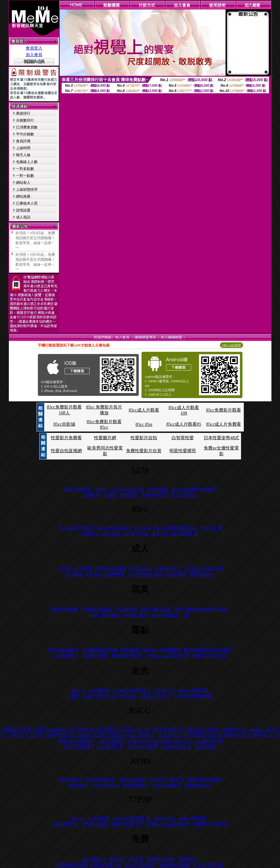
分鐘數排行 (25, 120)
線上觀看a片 (94, 859)
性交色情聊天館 (208, 865)
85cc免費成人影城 (145, 574)
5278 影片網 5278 (127, 489)
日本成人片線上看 (166, 780)
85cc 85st (144, 424)
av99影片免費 (135, 615)
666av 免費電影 (193, 690)
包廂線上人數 (27, 162)
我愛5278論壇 (77, 489)
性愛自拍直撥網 (66, 451)
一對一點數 (25, 176)
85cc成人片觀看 (144, 410)
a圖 (186, 615)
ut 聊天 (74, 696)
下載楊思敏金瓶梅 (99, 650)
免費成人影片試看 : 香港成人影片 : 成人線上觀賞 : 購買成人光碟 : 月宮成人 (81, 735)
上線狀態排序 (27, 189)
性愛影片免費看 (66, 438)
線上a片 (117, 859)
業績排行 (23, 113)
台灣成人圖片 (168, 569)
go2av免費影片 (166, 615)
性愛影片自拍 (144, 438)
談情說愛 (23, 210)
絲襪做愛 (129, 495)
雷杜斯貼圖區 (198, 785)
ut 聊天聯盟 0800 (100, 696)
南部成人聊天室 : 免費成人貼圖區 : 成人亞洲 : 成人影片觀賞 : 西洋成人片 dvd (75, 729)
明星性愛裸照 (183, 451)
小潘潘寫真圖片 (96, 609)
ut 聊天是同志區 (154, 696)
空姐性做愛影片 (79, 747)
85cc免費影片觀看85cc (176, 528)
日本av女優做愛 (142, 747)
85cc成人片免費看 (224, 424)
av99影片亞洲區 (104, 615)
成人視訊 (23, 217)
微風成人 (91, 534)
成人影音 (111, 534)
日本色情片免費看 (205, 780)
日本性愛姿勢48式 (221, 438)
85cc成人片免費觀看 (105, 574)
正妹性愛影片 (65, 656)
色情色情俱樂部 (174, 865)
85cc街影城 (64, 424)
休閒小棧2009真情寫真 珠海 (202, 609)
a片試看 (136, 859)
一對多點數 (25, 169)
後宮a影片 (79, 785)
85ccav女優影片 (167, 785)
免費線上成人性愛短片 (168, 656)
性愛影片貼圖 (95, 656)
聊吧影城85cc (202, 574)
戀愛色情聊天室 (106, 865)
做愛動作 (92, 495)
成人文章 (160, 534)
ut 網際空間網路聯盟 (193, 696)
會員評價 (23, 141)
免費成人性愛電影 (210, 656)
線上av (78, 690)
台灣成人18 (140, 569)
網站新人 (23, 183)
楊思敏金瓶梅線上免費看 (208, 650)
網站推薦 (23, 196)
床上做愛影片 (111, 747)
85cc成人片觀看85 (184, 424)
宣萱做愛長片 (135, 785)
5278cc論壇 (158, 489)
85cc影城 (74, 574)
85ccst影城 (176, 574)
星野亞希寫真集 (156, 609)
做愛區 (110, 495)
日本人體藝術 (132, 780)
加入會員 (34, 55)
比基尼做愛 (206, 747)
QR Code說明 (231, 345)
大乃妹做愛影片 (176, 747)
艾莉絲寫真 (126, 609)
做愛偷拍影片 (154, 495)
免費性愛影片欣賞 (144, 451)
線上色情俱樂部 (140, 865)
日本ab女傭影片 (100, 780)
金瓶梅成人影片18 (138, 650)
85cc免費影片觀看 (224, 410)
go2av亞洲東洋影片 (132, 690)
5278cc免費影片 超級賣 (194, 489)
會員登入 (34, 48)
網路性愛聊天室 (127, 656)
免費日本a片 (70, 780)
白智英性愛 (183, 438)
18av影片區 (164, 690)
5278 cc (100, 489)
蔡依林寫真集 (65, 609)
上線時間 (23, 148)
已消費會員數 (27, 127)
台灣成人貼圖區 (110, 569)
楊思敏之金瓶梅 (63, 650)
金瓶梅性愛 (170, 650)
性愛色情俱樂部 (72, 865)
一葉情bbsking (105, 785)
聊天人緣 (23, 155)
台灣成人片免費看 (74, 569)
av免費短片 (99, 690)
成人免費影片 (185, 534)
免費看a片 (188, 859)
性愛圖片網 (105, 438)
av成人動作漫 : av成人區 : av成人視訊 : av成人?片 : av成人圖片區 (160, 741)
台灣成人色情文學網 (204, 569)
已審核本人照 (27, 203)
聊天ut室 (127, 696)
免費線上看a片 (160, 859)
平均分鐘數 (25, 134)
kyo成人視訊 (136, 534)
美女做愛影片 (184, 495)
